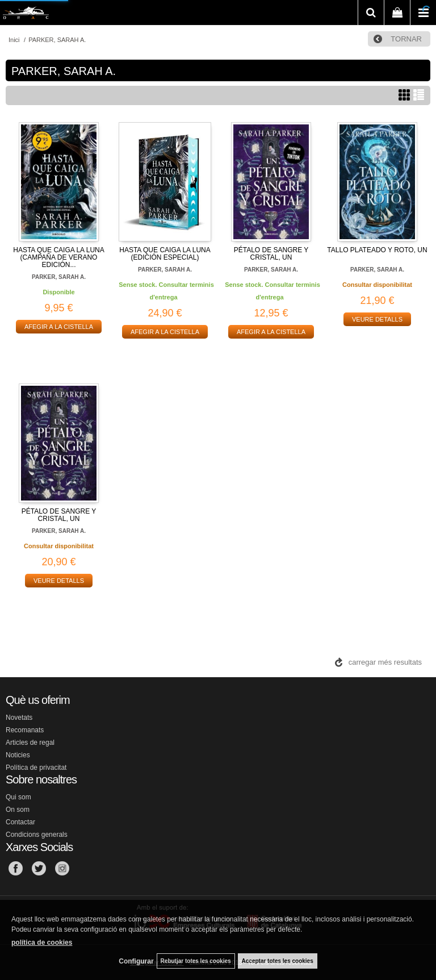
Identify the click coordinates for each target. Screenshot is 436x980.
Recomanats (25, 730)
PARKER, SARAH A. (59, 277)
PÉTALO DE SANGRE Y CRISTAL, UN (271, 254)
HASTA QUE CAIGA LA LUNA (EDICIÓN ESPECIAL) (165, 254)
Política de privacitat (36, 768)
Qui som (18, 797)
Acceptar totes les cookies (278, 961)
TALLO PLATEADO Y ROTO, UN (377, 250)
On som (18, 810)
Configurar (136, 961)
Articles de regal (30, 743)
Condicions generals (37, 835)
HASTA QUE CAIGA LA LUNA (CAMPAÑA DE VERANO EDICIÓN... (59, 257)
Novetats (19, 718)
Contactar (20, 822)
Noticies (18, 755)
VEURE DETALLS (377, 319)
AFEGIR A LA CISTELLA (59, 327)
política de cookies (42, 943)
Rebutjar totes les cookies (196, 961)
